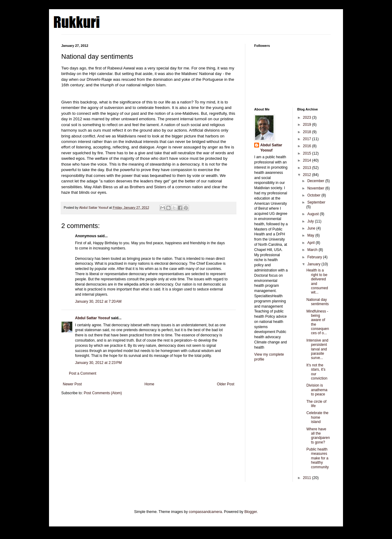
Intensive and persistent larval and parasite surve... (317, 349)
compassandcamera (205, 512)
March (313, 250)
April (311, 243)
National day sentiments (317, 302)
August (313, 214)
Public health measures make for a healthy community (317, 458)
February (315, 257)
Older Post (226, 384)
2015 (307, 153)
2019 (307, 125)
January (314, 264)
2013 (307, 168)
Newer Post (72, 384)
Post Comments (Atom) (103, 393)
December (316, 181)
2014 (307, 160)
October (314, 195)
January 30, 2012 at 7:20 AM (98, 301)
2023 (307, 118)
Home (149, 384)
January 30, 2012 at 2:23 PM (98, 363)
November (316, 188)
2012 (307, 175)
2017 (307, 139)
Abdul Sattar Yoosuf (92, 318)
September (316, 202)
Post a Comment (83, 373)
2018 (307, 132)
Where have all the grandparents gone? (318, 436)
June (312, 228)
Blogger (251, 512)
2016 (307, 146)
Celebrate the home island (317, 417)
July (311, 221)
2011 (307, 478)
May (311, 235)
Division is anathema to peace (317, 390)
